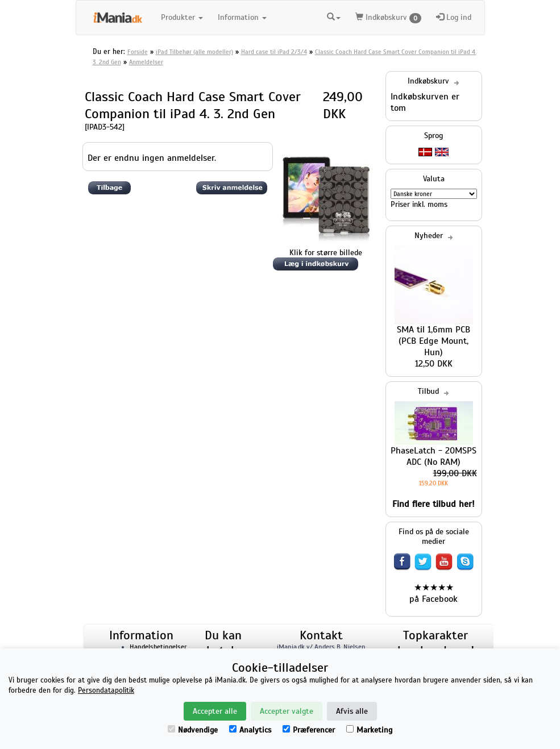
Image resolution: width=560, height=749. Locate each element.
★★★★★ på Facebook (434, 593)
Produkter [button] (182, 17)
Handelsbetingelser (158, 647)
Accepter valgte (287, 711)
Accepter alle (215, 711)
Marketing (369, 730)
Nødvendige (193, 730)
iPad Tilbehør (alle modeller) (194, 52)
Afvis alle (352, 711)
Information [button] (242, 17)
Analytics (250, 730)
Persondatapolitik (106, 690)
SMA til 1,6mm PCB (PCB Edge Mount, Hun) (434, 341)
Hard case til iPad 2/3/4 (274, 52)
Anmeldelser (146, 62)
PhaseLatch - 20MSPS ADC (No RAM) (434, 456)
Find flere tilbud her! (434, 504)
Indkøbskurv (388, 18)
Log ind (454, 17)
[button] (334, 16)
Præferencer (309, 730)
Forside (138, 52)
